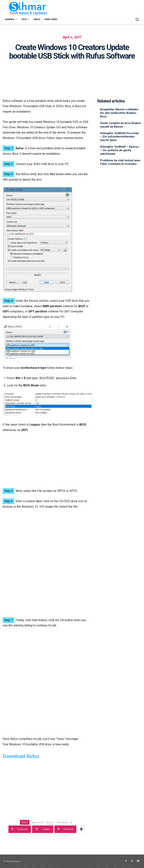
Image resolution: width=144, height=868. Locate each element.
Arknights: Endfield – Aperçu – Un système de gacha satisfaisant (119, 149)
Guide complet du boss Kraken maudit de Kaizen (120, 124)
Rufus (50, 822)
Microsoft (37, 822)
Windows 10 (64, 822)
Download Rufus (21, 756)
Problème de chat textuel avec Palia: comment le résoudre (120, 160)
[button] (137, 19)
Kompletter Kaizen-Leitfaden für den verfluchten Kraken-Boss (119, 113)
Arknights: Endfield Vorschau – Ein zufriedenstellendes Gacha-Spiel (120, 136)
